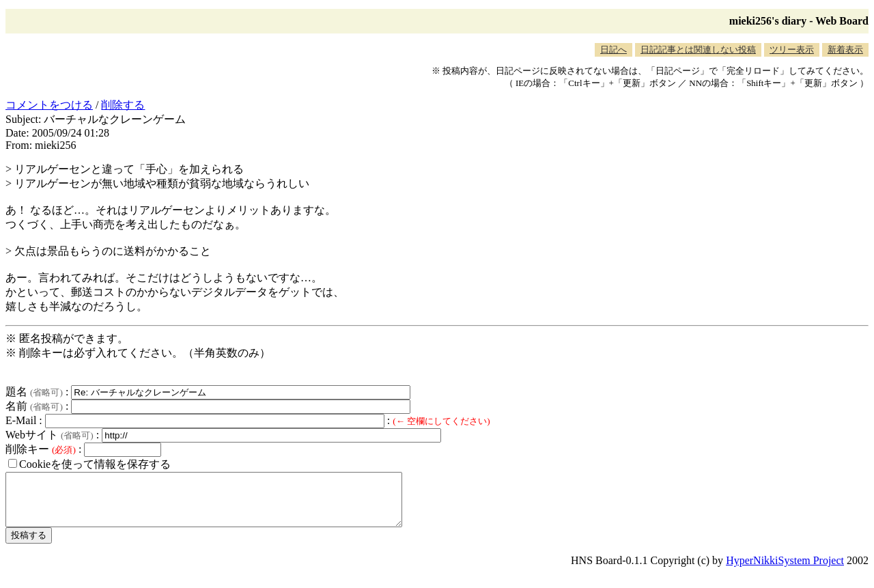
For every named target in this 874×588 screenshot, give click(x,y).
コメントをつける (49, 105)
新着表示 (845, 50)
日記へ (614, 50)
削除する (123, 105)
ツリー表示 (792, 50)
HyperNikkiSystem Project (785, 571)
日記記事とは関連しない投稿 (698, 50)
